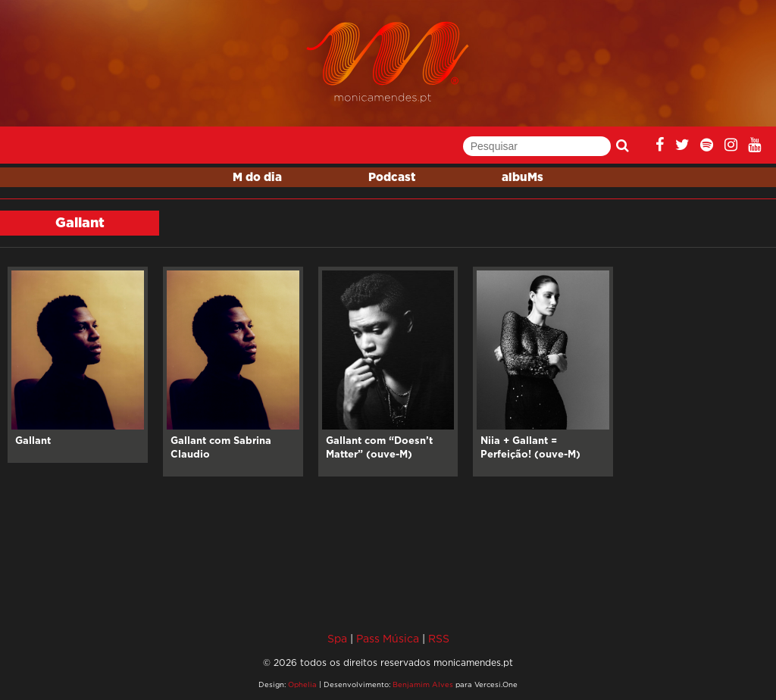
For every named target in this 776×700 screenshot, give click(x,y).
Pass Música (388, 638)
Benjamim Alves (423, 684)
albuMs (523, 178)
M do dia (257, 178)
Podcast (392, 178)
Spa (337, 638)
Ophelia (302, 684)
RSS (439, 638)
